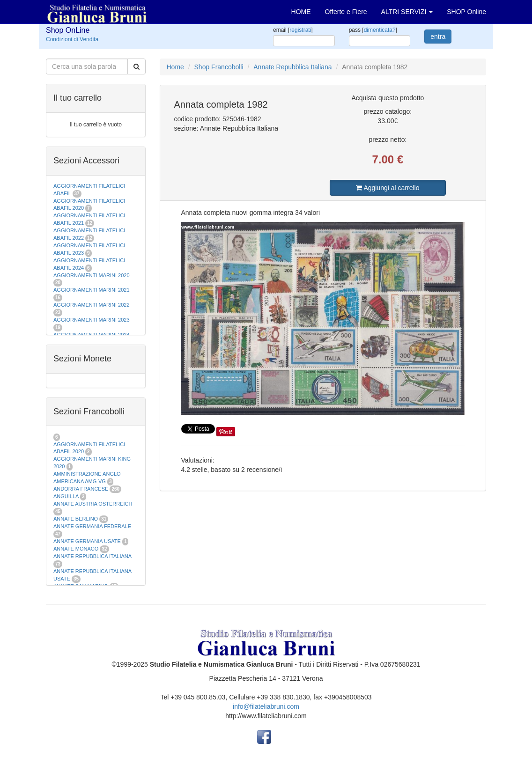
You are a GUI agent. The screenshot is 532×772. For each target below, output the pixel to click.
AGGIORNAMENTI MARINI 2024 (92, 335)
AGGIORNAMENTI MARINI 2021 (92, 290)
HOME (301, 12)
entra (438, 37)
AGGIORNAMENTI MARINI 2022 (92, 305)
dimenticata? (380, 30)
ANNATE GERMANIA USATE (87, 541)
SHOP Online (466, 12)
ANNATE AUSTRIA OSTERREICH (93, 504)
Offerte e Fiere (346, 12)
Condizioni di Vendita (72, 39)
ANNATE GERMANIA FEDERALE (92, 526)
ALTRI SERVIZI (407, 12)
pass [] (373, 30)
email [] (293, 30)
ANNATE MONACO (76, 549)
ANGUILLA (66, 496)
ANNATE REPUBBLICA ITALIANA (92, 556)
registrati (300, 30)
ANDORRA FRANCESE (81, 489)
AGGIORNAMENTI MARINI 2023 (92, 320)
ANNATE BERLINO (76, 519)
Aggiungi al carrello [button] (388, 188)
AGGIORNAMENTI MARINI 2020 (92, 275)
